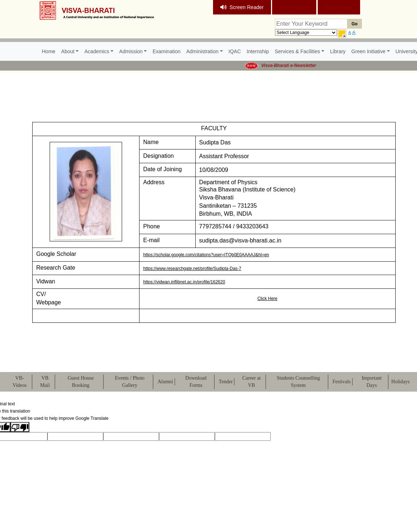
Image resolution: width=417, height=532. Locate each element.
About (68, 51)
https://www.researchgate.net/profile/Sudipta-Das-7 (192, 269)
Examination (166, 51)
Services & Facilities (297, 51)
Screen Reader (242, 7)
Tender (226, 382)
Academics (97, 51)
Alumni (165, 382)
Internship (258, 51)
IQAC (235, 51)
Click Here (267, 299)
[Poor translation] (20, 427)
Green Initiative (368, 51)
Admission (131, 51)
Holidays (401, 382)
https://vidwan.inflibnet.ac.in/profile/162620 (184, 282)
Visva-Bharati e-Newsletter (293, 66)
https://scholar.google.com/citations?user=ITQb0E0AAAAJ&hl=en (206, 255)
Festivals (342, 382)
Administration (202, 51)
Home (49, 51)
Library (338, 51)
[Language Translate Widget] (306, 33)
